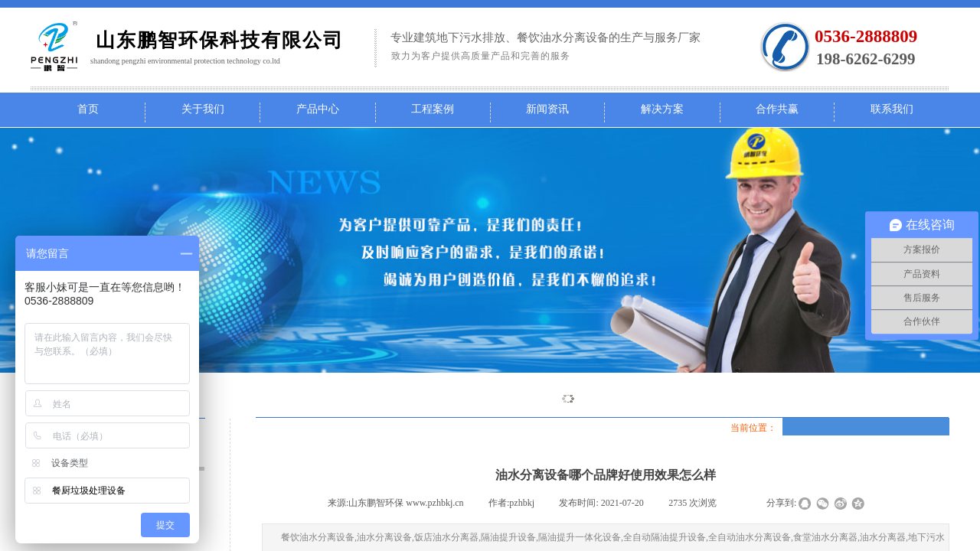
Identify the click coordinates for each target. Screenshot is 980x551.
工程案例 (433, 109)
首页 (88, 109)
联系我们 (892, 109)
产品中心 (318, 109)
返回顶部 (950, 459)
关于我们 (203, 109)
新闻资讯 (547, 109)
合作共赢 (777, 109)
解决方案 (662, 109)
